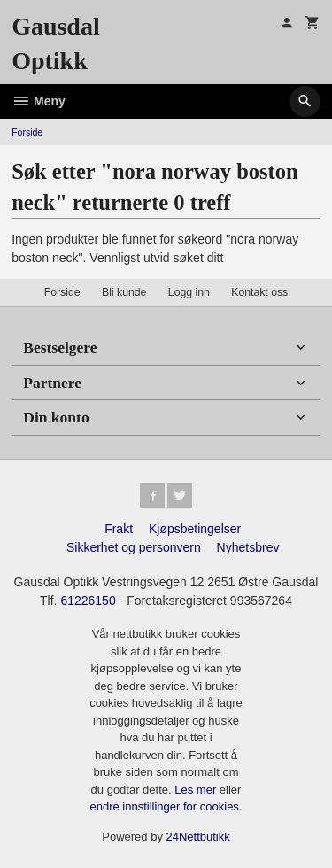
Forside (27, 132)
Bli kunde (124, 292)
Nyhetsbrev (248, 547)
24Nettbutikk (198, 837)
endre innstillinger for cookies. (166, 806)
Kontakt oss (259, 292)
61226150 (88, 601)
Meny (39, 101)
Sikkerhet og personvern (134, 547)
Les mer (197, 790)
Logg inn (189, 292)
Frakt (119, 529)
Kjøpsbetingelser (195, 529)
